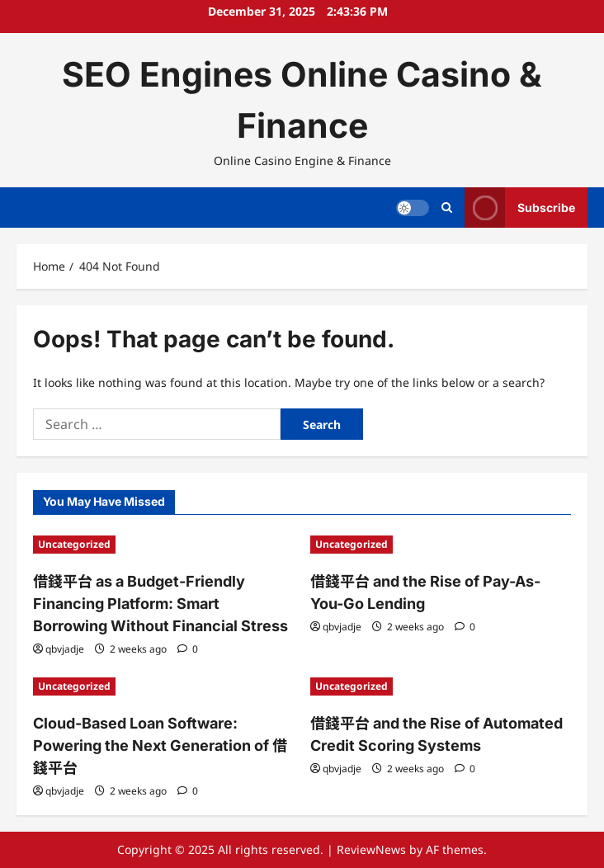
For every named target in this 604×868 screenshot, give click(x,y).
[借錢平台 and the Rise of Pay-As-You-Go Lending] (441, 545)
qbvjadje (65, 649)
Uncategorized (74, 544)
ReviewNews (371, 849)
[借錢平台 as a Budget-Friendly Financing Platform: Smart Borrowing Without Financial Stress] (163, 545)
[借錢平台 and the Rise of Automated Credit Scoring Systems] (441, 686)
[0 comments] (188, 649)
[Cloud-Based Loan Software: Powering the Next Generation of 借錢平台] (163, 686)
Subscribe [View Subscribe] (520, 208)
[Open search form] (447, 208)
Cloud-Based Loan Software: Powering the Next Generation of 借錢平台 (160, 745)
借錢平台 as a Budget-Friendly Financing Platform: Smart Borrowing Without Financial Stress (160, 604)
